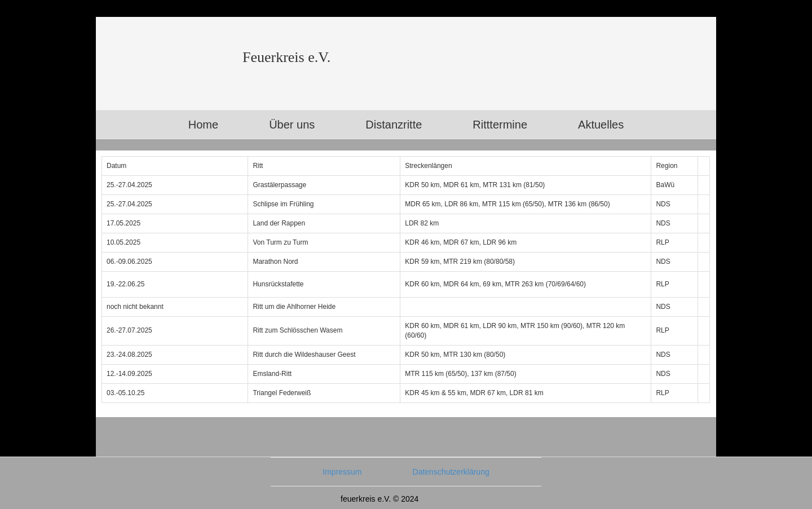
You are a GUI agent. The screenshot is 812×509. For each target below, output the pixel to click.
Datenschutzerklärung (451, 472)
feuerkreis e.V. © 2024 (379, 499)
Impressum (342, 472)
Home (203, 125)
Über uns (292, 125)
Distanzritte (394, 125)
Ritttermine (500, 125)
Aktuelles (601, 125)
